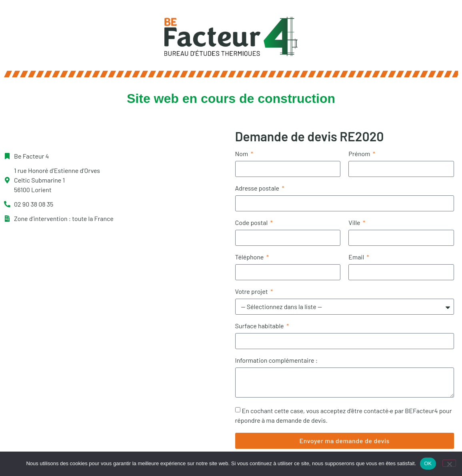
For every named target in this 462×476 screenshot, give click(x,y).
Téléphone (250, 257)
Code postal (252, 223)
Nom (242, 154)
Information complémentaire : (277, 361)
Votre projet (252, 292)
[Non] (449, 463)
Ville (355, 223)
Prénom (360, 154)
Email (357, 257)
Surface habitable (260, 326)
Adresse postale (258, 188)
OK (428, 463)
